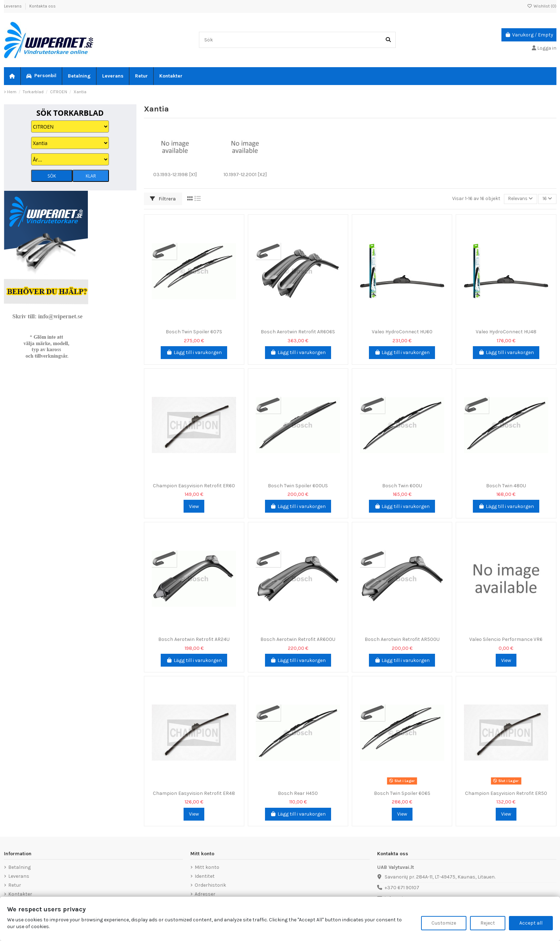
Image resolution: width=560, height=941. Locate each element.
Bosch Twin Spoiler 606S (402, 793)
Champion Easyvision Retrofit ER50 (506, 793)
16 (547, 199)
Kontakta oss (42, 6)
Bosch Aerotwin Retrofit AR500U (402, 639)
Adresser (205, 894)
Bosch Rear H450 (298, 793)
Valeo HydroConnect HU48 (506, 332)
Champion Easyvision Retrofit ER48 (194, 793)
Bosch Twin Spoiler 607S (194, 332)
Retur (15, 885)
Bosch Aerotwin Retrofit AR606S (298, 332)
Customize (444, 923)
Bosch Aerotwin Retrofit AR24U (194, 639)
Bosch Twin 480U (506, 486)
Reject (488, 923)
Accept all (531, 923)
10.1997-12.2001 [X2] (245, 175)
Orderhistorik (210, 885)
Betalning (19, 867)
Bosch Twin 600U (402, 486)
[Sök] (388, 40)
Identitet (205, 876)
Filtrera (163, 199)
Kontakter (20, 894)
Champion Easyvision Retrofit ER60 (194, 486)
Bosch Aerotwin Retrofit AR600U (298, 639)
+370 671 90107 (402, 888)
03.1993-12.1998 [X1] (175, 175)
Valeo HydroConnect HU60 (402, 332)
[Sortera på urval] (519, 199)
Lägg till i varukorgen (194, 352)
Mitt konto (207, 867)
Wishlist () (542, 6)
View (194, 506)
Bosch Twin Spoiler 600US (298, 486)
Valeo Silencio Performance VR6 (506, 639)
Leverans (13, 6)
